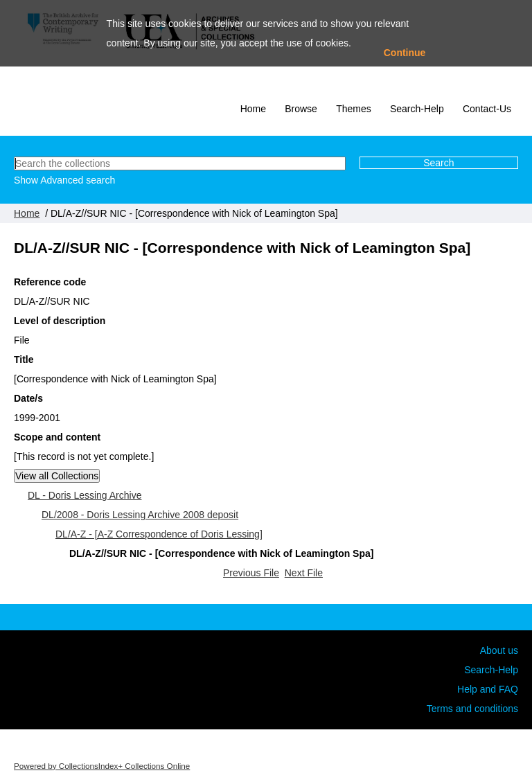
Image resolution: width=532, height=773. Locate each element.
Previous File (251, 573)
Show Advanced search (64, 180)
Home (253, 109)
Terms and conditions (472, 709)
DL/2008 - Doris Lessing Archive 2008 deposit (140, 515)
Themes (354, 109)
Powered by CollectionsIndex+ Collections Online (102, 766)
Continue (405, 53)
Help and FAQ (488, 689)
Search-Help (417, 109)
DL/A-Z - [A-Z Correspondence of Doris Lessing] (159, 534)
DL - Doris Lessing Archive (85, 495)
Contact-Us (487, 109)
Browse (301, 109)
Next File (304, 573)
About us (499, 650)
